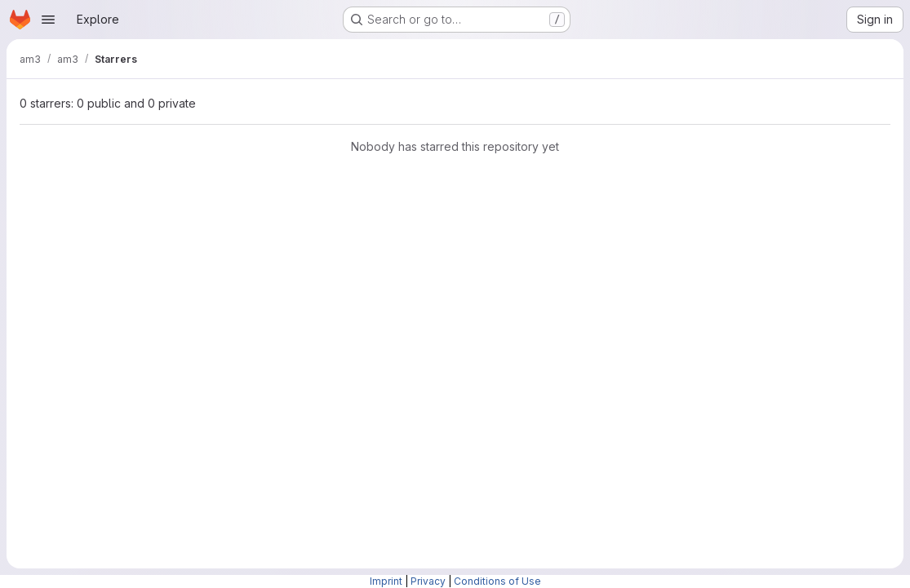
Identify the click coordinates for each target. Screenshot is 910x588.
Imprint (386, 581)
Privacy (428, 581)
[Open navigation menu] (48, 20)
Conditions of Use (497, 581)
